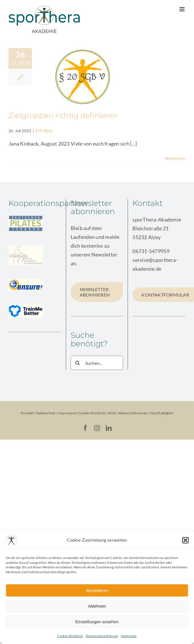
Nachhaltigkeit (162, 413)
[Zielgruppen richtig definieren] (82, 77)
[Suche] (78, 363)
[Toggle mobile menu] (182, 9)
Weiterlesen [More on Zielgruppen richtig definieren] (175, 158)
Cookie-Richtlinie (70, 636)
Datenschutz (46, 413)
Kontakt (27, 413)
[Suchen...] (97, 363)
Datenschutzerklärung (102, 636)
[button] (185, 540)
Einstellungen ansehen (97, 622)
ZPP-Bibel (44, 131)
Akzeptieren (97, 590)
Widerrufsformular (133, 413)
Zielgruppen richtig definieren (63, 115)
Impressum (129, 636)
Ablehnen (97, 606)
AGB (112, 413)
